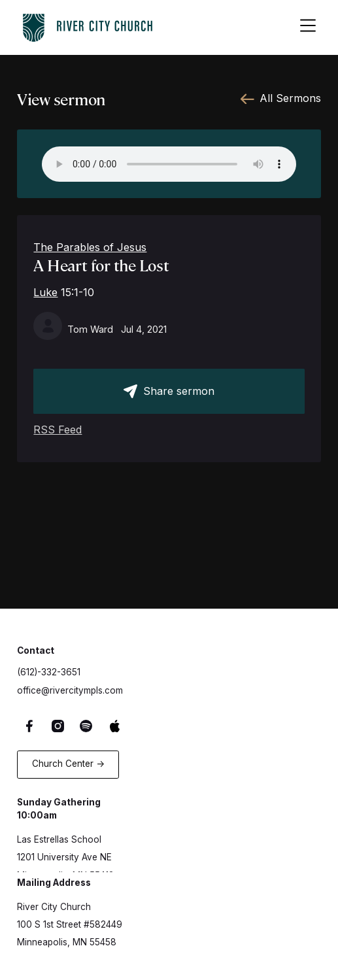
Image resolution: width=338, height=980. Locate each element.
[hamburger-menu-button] (308, 27)
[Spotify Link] (88, 726)
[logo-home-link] (88, 25)
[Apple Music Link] (116, 726)
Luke (45, 292)
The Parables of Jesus (90, 247)
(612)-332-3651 (49, 672)
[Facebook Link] (31, 726)
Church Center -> (68, 764)
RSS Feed (58, 430)
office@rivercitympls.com (70, 690)
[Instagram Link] (59, 726)
